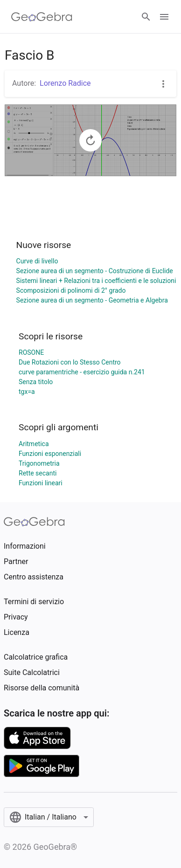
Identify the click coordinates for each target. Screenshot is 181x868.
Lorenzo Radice (65, 83)
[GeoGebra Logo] (42, 17)
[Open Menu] (164, 17)
